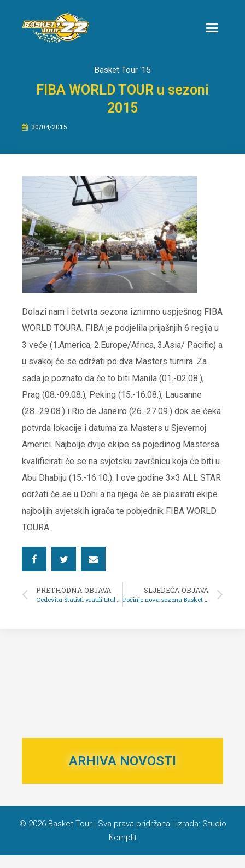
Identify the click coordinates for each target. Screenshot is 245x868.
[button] (212, 27)
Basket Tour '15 (122, 82)
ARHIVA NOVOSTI (122, 773)
